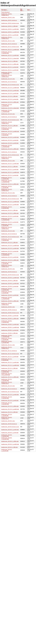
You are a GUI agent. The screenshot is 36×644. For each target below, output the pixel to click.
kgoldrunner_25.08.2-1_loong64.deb (7, 342)
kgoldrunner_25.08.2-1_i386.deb (9, 333)
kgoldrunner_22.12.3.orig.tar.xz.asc (10, 85)
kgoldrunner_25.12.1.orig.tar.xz (9, 351)
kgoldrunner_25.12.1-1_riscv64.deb (7, 360)
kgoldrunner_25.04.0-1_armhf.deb (10, 295)
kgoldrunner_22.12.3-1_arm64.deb (10, 91)
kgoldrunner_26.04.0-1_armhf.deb (10, 433)
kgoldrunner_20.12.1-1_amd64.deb (10, 50)
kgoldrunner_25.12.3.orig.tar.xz (9, 389)
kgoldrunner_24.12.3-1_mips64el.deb (7, 254)
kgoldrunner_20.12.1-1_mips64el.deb (7, 73)
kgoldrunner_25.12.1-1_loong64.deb (7, 380)
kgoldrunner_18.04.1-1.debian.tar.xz (7, 15)
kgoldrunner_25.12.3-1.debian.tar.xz (7, 383)
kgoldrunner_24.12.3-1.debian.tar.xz (7, 228)
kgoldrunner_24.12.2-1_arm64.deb (10, 205)
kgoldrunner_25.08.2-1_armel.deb (10, 330)
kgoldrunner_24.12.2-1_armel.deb (10, 222)
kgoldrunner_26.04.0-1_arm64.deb (10, 430)
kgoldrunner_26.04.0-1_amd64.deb (10, 444)
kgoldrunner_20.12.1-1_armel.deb (10, 67)
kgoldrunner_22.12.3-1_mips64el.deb (7, 111)
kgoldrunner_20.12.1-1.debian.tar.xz (7, 38)
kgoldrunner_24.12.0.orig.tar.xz (9, 117)
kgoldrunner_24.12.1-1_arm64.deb (10, 164)
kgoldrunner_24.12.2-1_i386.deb (9, 210)
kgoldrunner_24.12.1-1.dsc (8, 161)
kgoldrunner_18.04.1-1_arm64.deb (10, 29)
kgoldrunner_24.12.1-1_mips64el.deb (7, 181)
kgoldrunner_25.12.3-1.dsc (8, 386)
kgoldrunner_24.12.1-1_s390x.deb (10, 184)
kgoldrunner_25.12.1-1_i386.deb (9, 368)
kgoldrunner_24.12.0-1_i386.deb (9, 126)
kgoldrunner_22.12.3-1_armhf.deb (10, 93)
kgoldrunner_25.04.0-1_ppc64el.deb (7, 289)
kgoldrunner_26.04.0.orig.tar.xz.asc (10, 427)
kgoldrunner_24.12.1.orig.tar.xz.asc (10, 155)
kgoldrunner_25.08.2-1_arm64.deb (10, 324)
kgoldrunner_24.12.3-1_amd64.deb (10, 246)
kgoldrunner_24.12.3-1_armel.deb (10, 251)
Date (28, 10)
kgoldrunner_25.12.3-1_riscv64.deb (7, 415)
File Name (4, 10)
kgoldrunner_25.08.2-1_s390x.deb (10, 319)
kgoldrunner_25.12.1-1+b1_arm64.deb (7, 374)
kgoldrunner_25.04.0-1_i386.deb (9, 281)
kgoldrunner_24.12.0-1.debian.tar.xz (7, 123)
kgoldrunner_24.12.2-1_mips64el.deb (7, 219)
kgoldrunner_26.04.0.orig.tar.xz (9, 424)
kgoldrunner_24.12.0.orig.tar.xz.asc (10, 120)
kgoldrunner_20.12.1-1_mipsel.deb (10, 58)
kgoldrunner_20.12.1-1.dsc (8, 41)
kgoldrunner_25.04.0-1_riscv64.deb (7, 292)
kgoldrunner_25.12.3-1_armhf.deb (10, 400)
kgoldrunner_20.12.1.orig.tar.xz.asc (10, 47)
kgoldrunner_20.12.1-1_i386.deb (9, 61)
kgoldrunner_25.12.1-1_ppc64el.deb (7, 371)
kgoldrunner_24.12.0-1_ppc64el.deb (7, 129)
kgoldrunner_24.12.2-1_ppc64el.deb (7, 207)
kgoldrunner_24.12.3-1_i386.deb (9, 243)
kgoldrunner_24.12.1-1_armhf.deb (10, 169)
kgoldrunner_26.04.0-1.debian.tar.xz (7, 418)
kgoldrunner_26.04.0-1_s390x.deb (10, 441)
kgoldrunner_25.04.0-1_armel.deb (10, 286)
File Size (21, 10)
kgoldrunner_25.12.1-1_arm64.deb (10, 362)
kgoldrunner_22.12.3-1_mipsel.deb (10, 108)
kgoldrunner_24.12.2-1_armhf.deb (10, 216)
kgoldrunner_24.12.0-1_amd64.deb (10, 131)
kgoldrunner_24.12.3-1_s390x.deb (10, 260)
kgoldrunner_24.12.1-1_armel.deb (10, 175)
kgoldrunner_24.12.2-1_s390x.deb (10, 213)
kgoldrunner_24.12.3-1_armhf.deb (10, 257)
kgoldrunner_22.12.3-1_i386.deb (9, 96)
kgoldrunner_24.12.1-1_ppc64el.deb (7, 178)
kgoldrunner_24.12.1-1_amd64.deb (10, 172)
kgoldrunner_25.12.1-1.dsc (8, 345)
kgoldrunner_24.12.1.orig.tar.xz (9, 152)
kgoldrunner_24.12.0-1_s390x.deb (10, 149)
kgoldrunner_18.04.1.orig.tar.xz (9, 20)
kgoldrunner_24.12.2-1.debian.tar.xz (7, 190)
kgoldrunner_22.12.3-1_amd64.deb (10, 88)
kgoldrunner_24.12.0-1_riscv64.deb (7, 134)
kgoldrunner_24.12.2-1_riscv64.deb (7, 225)
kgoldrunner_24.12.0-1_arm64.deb (10, 137)
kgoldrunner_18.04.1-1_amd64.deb (10, 32)
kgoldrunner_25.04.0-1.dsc (8, 269)
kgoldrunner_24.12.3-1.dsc (8, 231)
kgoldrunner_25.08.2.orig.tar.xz (9, 310)
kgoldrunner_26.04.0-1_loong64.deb (7, 438)
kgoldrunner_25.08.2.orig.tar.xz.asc (10, 313)
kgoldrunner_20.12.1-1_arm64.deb (10, 55)
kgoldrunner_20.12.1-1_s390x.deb (10, 64)
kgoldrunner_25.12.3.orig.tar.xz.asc (10, 392)
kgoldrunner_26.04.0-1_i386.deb (9, 447)
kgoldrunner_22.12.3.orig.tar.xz (9, 82)
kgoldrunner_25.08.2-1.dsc (8, 307)
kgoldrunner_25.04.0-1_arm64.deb (10, 283)
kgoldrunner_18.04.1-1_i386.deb (9, 26)
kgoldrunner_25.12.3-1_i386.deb (9, 412)
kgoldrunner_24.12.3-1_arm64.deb (10, 248)
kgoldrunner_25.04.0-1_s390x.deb (10, 301)
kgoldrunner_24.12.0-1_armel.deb (10, 140)
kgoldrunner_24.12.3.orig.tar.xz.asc (10, 237)
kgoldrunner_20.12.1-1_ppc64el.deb (7, 52)
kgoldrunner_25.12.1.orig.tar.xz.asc (10, 354)
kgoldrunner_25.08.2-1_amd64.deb (10, 327)
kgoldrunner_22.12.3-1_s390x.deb (10, 102)
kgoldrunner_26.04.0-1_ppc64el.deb (7, 436)
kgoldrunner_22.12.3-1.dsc (8, 79)
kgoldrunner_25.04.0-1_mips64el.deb (7, 298)
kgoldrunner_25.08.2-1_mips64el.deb (7, 336)
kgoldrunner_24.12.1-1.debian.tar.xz (7, 158)
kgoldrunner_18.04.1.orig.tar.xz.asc (10, 23)
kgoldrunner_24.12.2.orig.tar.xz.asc (10, 199)
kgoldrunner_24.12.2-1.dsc (8, 193)
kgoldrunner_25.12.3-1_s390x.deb (10, 406)
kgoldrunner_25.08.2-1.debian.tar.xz (7, 304)
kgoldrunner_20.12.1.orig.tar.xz (9, 44)
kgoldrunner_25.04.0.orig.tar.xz (9, 272)
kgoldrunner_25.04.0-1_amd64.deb (10, 278)
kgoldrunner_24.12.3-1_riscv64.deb (7, 263)
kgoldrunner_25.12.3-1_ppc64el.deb (7, 397)
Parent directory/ (5, 12)
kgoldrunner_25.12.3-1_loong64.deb (7, 403)
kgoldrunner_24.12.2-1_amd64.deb (10, 202)
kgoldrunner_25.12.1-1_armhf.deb (10, 357)
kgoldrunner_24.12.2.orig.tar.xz (9, 196)
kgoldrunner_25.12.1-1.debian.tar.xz (7, 348)
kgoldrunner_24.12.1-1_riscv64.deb (7, 187)
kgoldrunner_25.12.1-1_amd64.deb (10, 365)
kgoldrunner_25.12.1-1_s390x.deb (10, 377)
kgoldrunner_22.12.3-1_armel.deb (10, 99)
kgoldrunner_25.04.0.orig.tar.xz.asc (10, 275)
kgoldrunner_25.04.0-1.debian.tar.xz (7, 266)
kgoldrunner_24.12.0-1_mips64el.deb (7, 146)
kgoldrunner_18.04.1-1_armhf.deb (10, 35)
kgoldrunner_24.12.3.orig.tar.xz (9, 234)
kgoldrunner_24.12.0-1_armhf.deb (10, 143)
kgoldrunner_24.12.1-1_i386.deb (9, 167)
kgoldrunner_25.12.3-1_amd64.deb (10, 409)
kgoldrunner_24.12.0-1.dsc (8, 114)
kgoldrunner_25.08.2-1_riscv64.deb (7, 339)
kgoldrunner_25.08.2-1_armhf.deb (10, 316)
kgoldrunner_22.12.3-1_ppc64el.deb (7, 105)
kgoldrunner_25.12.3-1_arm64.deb (10, 395)
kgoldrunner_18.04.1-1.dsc (8, 17)
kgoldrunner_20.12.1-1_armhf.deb (10, 70)
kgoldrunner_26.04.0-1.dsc (8, 421)
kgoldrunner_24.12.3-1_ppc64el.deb (7, 240)
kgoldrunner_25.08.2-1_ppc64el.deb (7, 322)
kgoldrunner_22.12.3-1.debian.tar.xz (7, 76)
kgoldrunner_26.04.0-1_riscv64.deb (7, 450)
